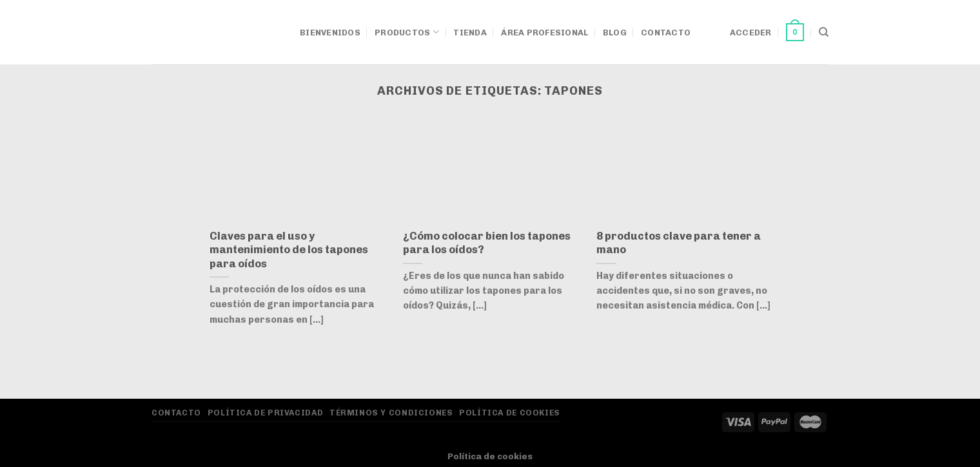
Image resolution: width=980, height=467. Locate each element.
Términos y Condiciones (391, 413)
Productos (407, 32)
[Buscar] (824, 32)
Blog (615, 33)
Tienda (470, 33)
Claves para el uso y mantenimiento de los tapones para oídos (289, 250)
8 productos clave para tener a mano (679, 243)
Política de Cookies (510, 413)
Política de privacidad (265, 413)
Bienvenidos (330, 33)
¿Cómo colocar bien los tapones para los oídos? (487, 243)
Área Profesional (544, 33)
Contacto (666, 33)
